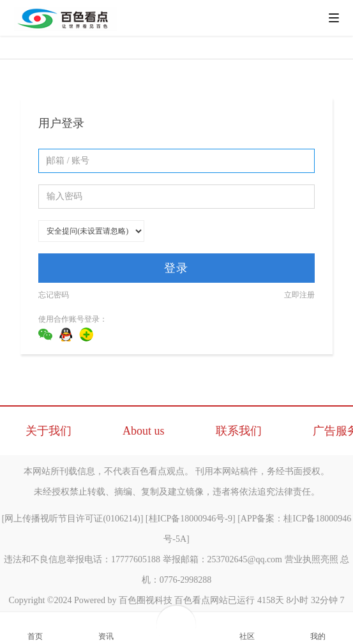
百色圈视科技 (146, 600)
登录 (176, 268)
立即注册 (299, 295)
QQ (66, 334)
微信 (45, 334)
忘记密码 (54, 295)
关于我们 (49, 431)
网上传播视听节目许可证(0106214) (72, 519)
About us (144, 431)
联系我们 (239, 431)
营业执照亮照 (312, 559)
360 (86, 334)
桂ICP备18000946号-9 (191, 519)
